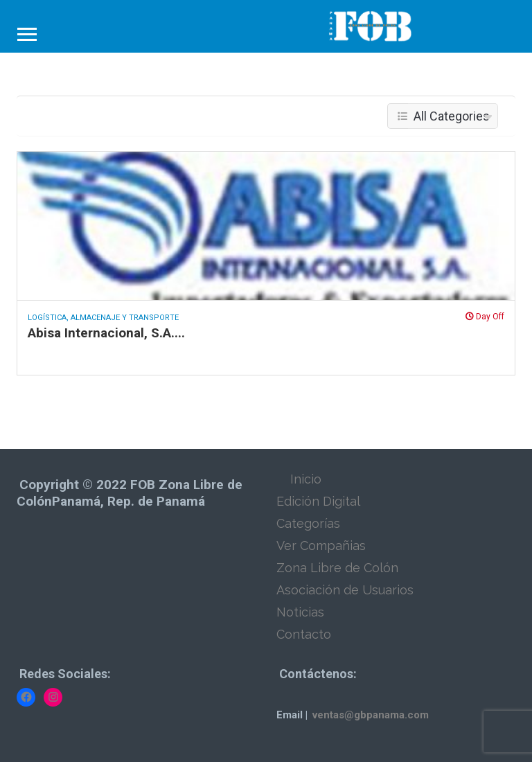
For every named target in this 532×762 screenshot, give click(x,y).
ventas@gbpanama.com (371, 715)
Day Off (485, 317)
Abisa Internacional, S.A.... (106, 333)
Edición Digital (318, 501)
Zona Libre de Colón (337, 568)
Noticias (300, 612)
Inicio (306, 479)
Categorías (308, 523)
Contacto (304, 634)
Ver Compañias (321, 546)
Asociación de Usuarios (345, 590)
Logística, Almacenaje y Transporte (103, 318)
